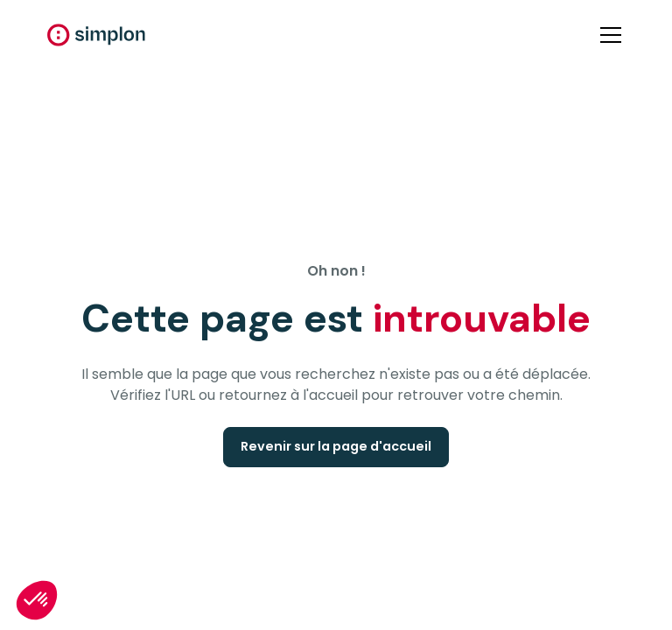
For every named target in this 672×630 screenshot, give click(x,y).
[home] (96, 35)
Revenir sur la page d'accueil (336, 446)
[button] (607, 35)
